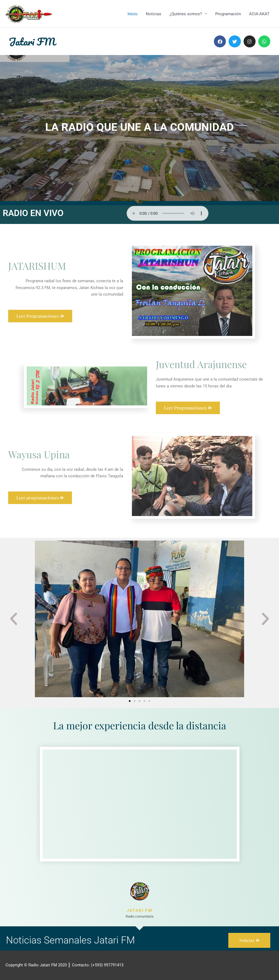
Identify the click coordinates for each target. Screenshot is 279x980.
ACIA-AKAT (259, 14)
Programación (228, 14)
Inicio (133, 14)
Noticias (154, 14)
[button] (14, 619)
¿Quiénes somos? (186, 14)
